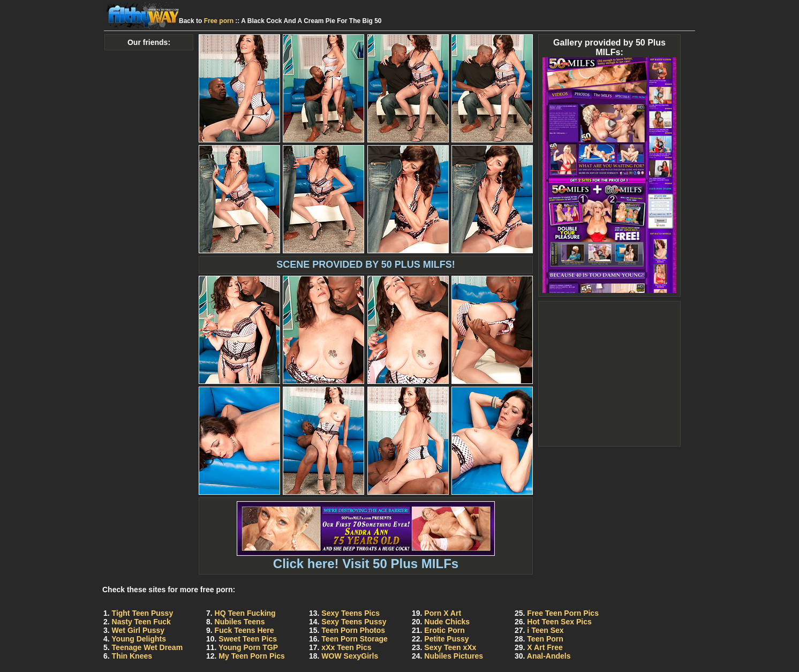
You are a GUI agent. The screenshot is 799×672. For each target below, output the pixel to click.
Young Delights (139, 639)
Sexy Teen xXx (450, 647)
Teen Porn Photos (353, 630)
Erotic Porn (444, 630)
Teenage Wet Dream (148, 647)
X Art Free (545, 647)
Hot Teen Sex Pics (559, 622)
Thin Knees (132, 656)
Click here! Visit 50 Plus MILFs (366, 558)
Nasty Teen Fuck (141, 622)
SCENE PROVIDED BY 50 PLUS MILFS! (366, 265)
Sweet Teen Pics (248, 639)
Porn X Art (443, 613)
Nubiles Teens (240, 622)
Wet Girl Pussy (138, 630)
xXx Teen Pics (346, 647)
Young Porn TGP (248, 647)
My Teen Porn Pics (251, 656)
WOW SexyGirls (350, 656)
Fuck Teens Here (244, 630)
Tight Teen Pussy (143, 613)
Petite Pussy (446, 639)
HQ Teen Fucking (245, 613)
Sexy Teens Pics (350, 613)
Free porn (219, 21)
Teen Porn (545, 639)
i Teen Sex (545, 630)
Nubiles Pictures (454, 656)
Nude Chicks (447, 622)
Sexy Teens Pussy (354, 622)
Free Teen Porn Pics (563, 613)
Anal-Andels (549, 656)
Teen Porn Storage (354, 639)
